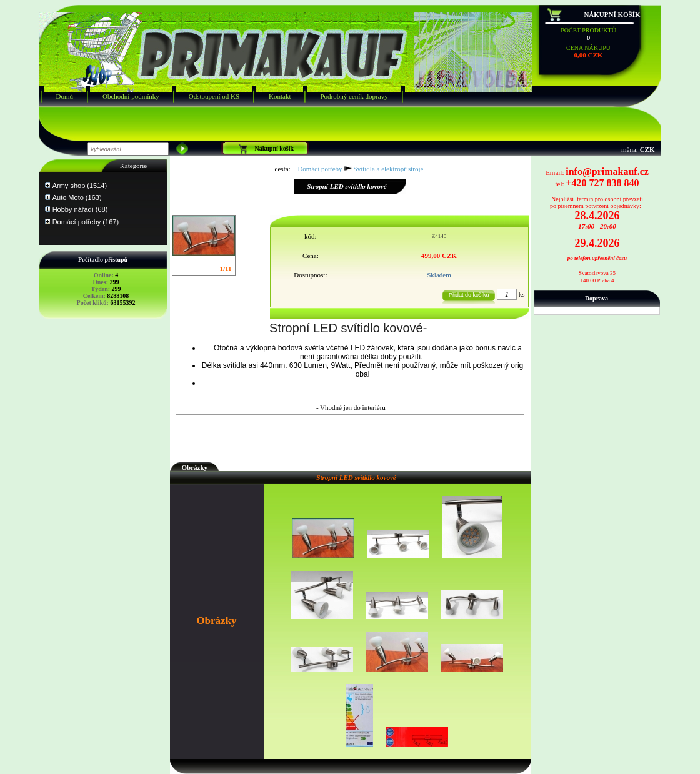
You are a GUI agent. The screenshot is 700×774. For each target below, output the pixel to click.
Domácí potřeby (320, 169)
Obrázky (195, 467)
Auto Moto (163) (77, 197)
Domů (65, 96)
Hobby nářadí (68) (80, 209)
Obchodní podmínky (131, 96)
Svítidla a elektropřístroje (389, 169)
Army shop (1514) (80, 186)
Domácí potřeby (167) (86, 222)
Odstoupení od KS (214, 96)
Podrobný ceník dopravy (354, 96)
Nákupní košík (612, 14)
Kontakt (280, 96)
